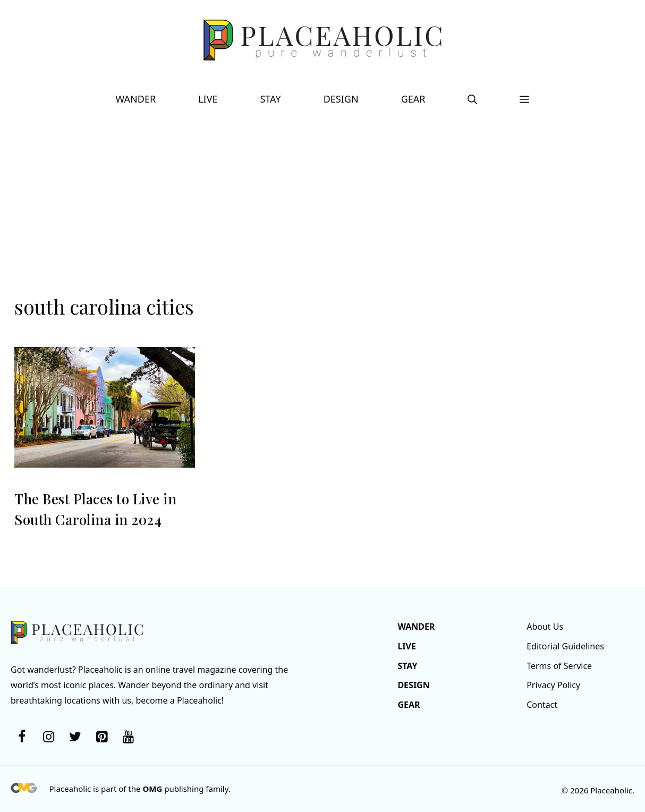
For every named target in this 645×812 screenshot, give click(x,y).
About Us (545, 627)
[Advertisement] (322, 213)
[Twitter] (75, 737)
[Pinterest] (101, 737)
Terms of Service (559, 666)
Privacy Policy (553, 685)
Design (341, 99)
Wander (136, 99)
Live (208, 99)
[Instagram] (48, 737)
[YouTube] (128, 737)
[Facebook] (22, 737)
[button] (472, 99)
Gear (413, 99)
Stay (270, 99)
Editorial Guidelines (565, 646)
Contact (542, 705)
